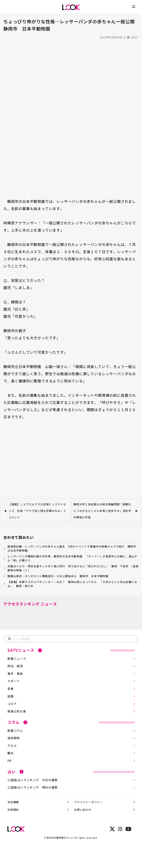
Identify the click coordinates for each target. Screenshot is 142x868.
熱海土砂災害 (17, 711)
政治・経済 (15, 666)
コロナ (12, 704)
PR (9, 761)
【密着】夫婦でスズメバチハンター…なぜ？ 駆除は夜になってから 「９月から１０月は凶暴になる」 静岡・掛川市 (72, 584)
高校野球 (14, 738)
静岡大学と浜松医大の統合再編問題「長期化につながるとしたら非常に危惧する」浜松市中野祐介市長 (102, 511)
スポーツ (14, 681)
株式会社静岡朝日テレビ (60, 838)
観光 (11, 753)
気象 (11, 689)
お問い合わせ (83, 810)
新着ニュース (17, 659)
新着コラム (15, 731)
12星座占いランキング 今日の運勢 (33, 780)
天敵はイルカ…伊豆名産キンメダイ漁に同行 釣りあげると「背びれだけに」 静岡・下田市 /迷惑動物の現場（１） (73, 568)
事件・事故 (15, 674)
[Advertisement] (71, 74)
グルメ (12, 746)
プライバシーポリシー (88, 802)
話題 (11, 696)
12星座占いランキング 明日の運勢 (33, 787)
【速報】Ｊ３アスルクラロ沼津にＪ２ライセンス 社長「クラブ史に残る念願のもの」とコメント (37, 511)
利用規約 (13, 810)
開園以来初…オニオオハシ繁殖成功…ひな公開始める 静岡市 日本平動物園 (58, 576)
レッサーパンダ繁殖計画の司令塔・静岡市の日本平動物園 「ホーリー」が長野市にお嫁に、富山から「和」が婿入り (72, 558)
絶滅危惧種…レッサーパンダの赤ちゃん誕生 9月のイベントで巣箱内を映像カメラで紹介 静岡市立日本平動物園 (72, 548)
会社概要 (13, 802)
